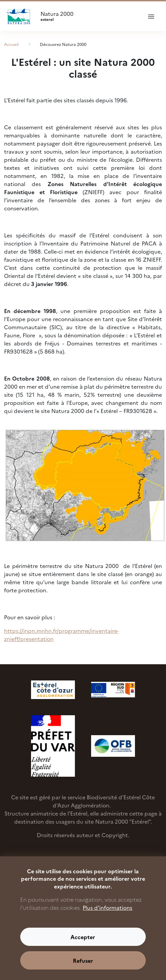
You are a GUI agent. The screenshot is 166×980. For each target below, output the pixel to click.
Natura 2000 (88, 16)
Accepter (83, 945)
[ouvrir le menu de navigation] (151, 16)
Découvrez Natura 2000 (63, 44)
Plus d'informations (107, 916)
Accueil (11, 44)
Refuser (83, 969)
